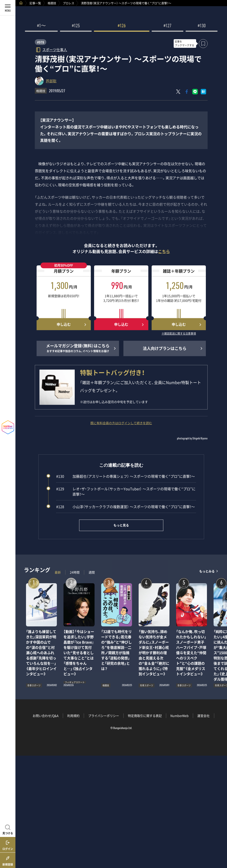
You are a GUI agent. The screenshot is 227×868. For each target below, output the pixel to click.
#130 (202, 26)
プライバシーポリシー (104, 716)
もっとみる (207, 571)
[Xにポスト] (178, 92)
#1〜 (41, 26)
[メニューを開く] (8, 8)
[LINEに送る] (195, 92)
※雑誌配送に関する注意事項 (179, 334)
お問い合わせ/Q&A (46, 716)
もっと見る (121, 525)
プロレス (69, 3)
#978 (41, 42)
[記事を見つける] (8, 829)
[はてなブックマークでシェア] (203, 92)
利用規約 (73, 716)
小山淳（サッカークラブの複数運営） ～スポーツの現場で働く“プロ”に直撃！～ (126, 507)
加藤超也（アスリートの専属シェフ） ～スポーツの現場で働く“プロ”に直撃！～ (126, 476)
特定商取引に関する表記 (145, 716)
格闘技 (52, 3)
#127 (167, 26)
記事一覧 (35, 3)
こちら (164, 251)
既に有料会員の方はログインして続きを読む (121, 423)
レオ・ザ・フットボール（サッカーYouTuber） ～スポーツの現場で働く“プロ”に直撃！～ (126, 491)
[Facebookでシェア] (187, 92)
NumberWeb (180, 716)
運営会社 (203, 716)
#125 (76, 26)
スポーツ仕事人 (55, 49)
